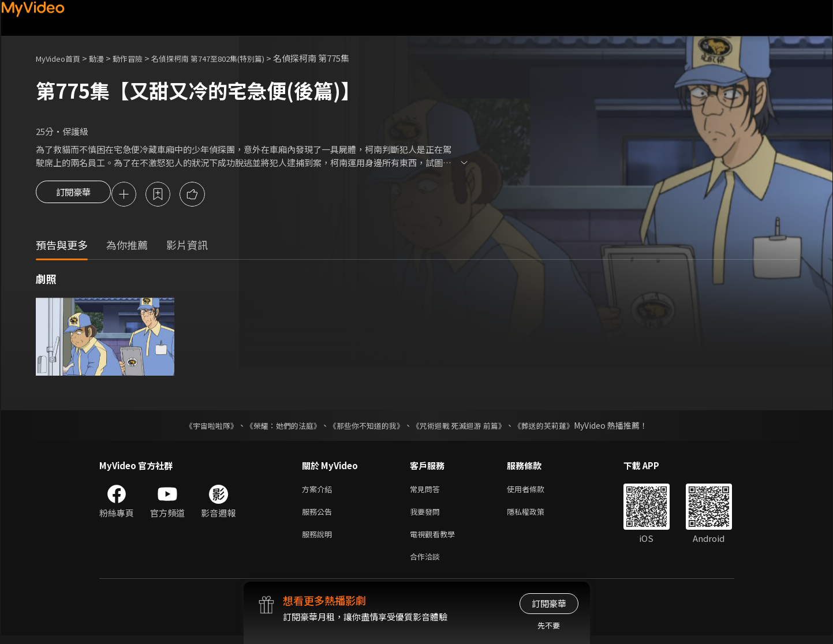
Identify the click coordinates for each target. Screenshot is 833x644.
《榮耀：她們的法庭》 (277, 427)
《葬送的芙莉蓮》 (555, 427)
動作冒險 (140, 58)
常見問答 (427, 491)
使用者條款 (535, 491)
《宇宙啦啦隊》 (200, 427)
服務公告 (319, 516)
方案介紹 (319, 491)
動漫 (106, 58)
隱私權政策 (535, 516)
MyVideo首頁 (62, 58)
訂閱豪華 (73, 195)
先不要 (549, 625)
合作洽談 (427, 564)
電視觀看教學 (436, 540)
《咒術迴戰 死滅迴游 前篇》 (465, 427)
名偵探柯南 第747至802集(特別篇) (232, 58)
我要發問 (427, 516)
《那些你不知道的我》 (366, 427)
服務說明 (319, 540)
